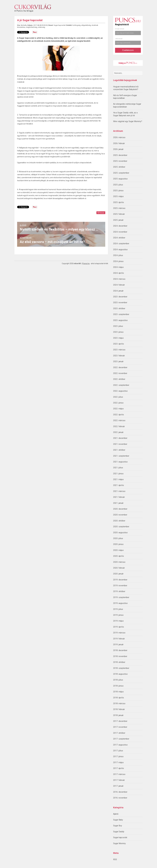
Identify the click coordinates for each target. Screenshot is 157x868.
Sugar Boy (118, 826)
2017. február (119, 780)
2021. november (120, 444)
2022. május (118, 409)
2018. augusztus (120, 674)
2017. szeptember (121, 739)
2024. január (118, 291)
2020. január (118, 574)
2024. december (120, 226)
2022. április (119, 415)
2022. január (118, 432)
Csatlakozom (128, 50)
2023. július (118, 326)
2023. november (120, 302)
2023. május (118, 338)
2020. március (119, 562)
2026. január (118, 149)
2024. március (119, 279)
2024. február (119, 285)
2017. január (118, 786)
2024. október (119, 238)
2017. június (118, 756)
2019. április (119, 627)
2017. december (120, 721)
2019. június (118, 615)
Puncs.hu (86, 263)
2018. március (119, 703)
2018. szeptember (121, 668)
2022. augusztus (120, 391)
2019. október (119, 591)
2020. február (119, 568)
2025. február (119, 214)
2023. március (119, 350)
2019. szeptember (121, 597)
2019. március (119, 633)
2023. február (119, 356)
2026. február (119, 143)
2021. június (118, 474)
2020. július (118, 538)
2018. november (120, 656)
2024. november (120, 232)
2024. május (118, 267)
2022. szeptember (121, 385)
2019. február (119, 639)
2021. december (120, 438)
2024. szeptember (121, 244)
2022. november (120, 373)
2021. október (119, 450)
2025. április (119, 202)
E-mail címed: (120, 29)
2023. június (118, 332)
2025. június (118, 191)
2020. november (120, 515)
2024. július (118, 255)
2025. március (119, 208)
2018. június (118, 686)
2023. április (119, 344)
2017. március (119, 774)
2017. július (118, 751)
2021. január (118, 503)
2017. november (120, 727)
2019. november (120, 586)
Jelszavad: (119, 39)
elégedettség (86, 25)
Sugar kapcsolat (120, 837)
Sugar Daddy (119, 832)
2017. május (118, 762)
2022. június (118, 403)
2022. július (118, 397)
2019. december (120, 580)
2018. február (119, 709)
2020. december (120, 509)
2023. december (120, 297)
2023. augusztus (120, 320)
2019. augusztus (120, 603)
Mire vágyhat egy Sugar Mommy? (128, 121)
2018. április (119, 698)
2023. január (118, 361)
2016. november (120, 798)
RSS (115, 859)
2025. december (120, 155)
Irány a (128, 63)
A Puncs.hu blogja (24, 10)
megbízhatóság (32, 27)
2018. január (118, 715)
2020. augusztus (120, 533)
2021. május (118, 479)
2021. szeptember (121, 456)
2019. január (118, 644)
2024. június (118, 261)
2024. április (119, 273)
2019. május (118, 621)
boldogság (77, 25)
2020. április (119, 556)
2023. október (119, 308)
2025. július (118, 185)
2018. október (119, 662)
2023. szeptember (121, 314)
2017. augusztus (120, 745)
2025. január (118, 220)
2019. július (118, 609)
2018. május (118, 692)
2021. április (119, 485)
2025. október (119, 167)
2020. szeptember (121, 527)
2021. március (119, 491)
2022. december (120, 367)
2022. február (119, 426)
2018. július (118, 680)
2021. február (119, 497)
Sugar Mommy (119, 843)
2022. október (119, 379)
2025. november (120, 161)
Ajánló (116, 814)
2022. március (119, 420)
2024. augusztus (120, 250)
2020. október (119, 521)
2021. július (118, 468)
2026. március (119, 137)
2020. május (118, 550)
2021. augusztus (120, 462)
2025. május (118, 196)
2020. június (118, 544)
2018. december (120, 650)
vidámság (42, 27)
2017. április (119, 768)
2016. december (120, 792)
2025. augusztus (120, 179)
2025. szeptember (121, 173)
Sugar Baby (118, 820)
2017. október (119, 733)
